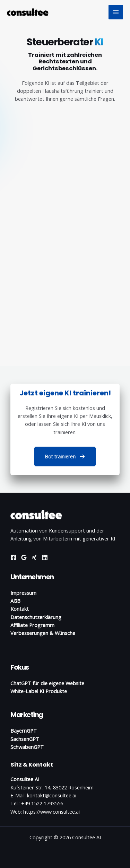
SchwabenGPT (27, 747)
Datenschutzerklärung (36, 617)
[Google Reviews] (24, 557)
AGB (15, 601)
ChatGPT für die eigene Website (47, 683)
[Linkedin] (45, 557)
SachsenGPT (25, 739)
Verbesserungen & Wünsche (43, 633)
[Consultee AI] (28, 12)
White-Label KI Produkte (39, 691)
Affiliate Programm (32, 625)
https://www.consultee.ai (51, 812)
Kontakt (20, 609)
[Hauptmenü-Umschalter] (116, 12)
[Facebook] (14, 557)
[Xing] (34, 557)
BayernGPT (24, 731)
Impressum (23, 593)
